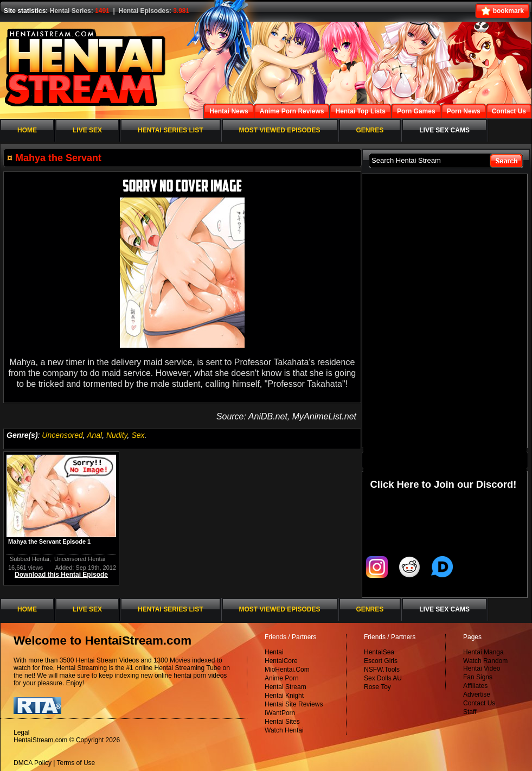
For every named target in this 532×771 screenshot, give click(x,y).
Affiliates (475, 686)
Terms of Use (76, 763)
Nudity (117, 435)
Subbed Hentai (30, 559)
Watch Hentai (284, 730)
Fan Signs (478, 677)
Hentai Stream (286, 687)
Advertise (477, 694)
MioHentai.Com (287, 670)
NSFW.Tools (382, 670)
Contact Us (479, 703)
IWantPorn (280, 713)
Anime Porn (282, 678)
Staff (470, 712)
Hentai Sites (282, 722)
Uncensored (62, 435)
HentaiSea (379, 652)
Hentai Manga (483, 652)
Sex (138, 435)
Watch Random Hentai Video (485, 665)
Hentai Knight (284, 696)
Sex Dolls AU (383, 678)
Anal (94, 435)
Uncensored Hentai (80, 559)
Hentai (274, 652)
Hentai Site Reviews (294, 704)
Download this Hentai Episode (61, 575)
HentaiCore (281, 661)
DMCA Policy (33, 763)
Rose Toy (377, 687)
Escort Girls (381, 661)
